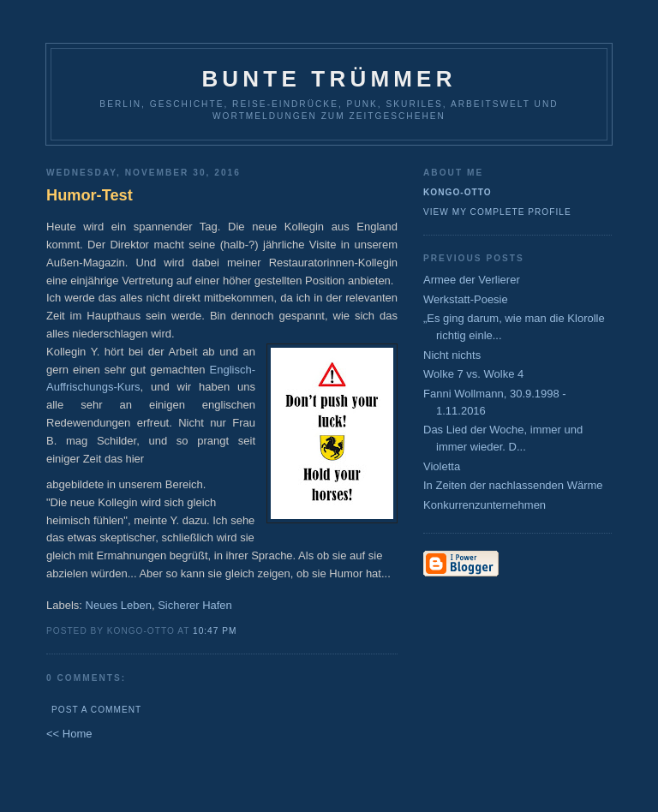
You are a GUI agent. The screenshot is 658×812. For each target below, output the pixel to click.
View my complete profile (497, 212)
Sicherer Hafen (195, 605)
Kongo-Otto (458, 192)
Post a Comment (96, 710)
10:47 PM (215, 631)
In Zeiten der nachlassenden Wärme (513, 485)
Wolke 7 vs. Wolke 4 (473, 374)
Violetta (442, 466)
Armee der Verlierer (472, 280)
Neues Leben (119, 605)
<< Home (69, 734)
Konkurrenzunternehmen (485, 505)
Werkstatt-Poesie (466, 299)
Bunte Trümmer (329, 79)
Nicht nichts (452, 355)
